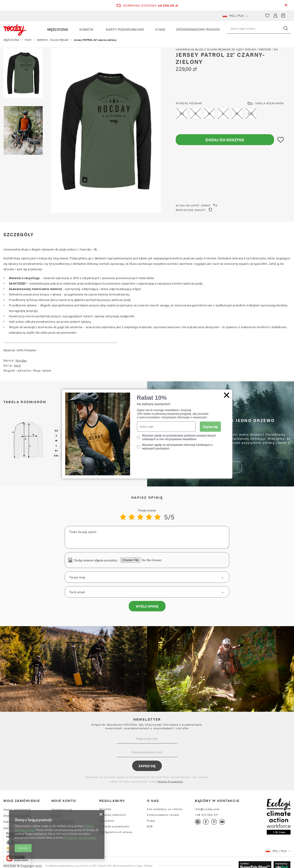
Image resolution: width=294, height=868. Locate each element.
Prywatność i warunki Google (80, 838)
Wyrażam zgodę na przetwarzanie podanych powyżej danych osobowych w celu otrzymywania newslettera (179, 437)
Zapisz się (147, 766)
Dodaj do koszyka (225, 140)
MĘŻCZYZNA (58, 29)
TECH (28, 43)
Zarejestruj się (62, 809)
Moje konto (64, 801)
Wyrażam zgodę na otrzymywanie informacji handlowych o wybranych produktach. (177, 447)
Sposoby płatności (113, 815)
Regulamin (107, 821)
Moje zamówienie (22, 801)
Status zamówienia (17, 809)
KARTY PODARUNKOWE (125, 29)
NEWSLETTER (147, 719)
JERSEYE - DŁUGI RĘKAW (53, 43)
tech (17, 365)
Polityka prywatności (115, 826)
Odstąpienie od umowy (116, 832)
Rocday (21, 360)
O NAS (160, 29)
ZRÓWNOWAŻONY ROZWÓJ (198, 29)
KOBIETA (86, 29)
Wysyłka (105, 809)
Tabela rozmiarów (269, 103)
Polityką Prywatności (170, 781)
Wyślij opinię (147, 606)
